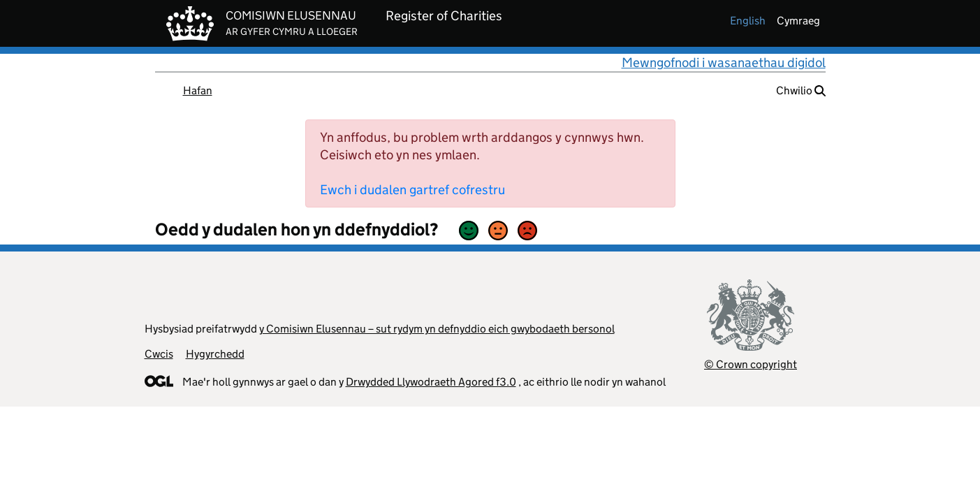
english (748, 21)
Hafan (198, 90)
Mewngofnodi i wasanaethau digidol (724, 63)
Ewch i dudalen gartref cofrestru (412, 190)
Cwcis (159, 354)
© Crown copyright (751, 364)
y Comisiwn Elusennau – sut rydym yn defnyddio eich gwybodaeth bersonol (437, 329)
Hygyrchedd (215, 354)
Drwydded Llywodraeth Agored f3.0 (431, 382)
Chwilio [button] (801, 90)
